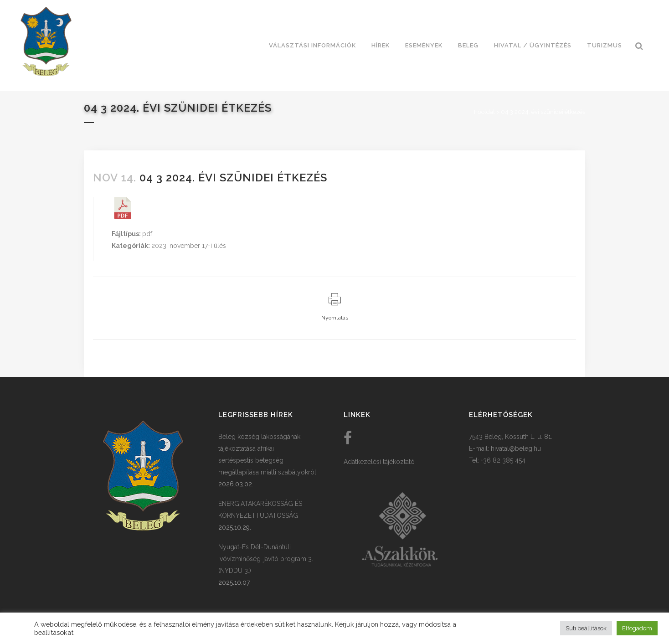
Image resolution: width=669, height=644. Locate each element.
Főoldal (484, 112)
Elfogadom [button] (637, 628)
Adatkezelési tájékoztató (379, 462)
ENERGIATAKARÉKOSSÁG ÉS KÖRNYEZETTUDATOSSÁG (260, 510)
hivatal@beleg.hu (516, 448)
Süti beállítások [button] (586, 628)
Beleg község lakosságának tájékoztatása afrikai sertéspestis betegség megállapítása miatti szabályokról (267, 454)
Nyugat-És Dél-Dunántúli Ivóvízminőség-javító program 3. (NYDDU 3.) (266, 559)
